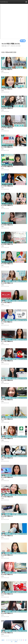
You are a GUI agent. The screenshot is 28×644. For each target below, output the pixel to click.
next (16, 641)
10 (26, 640)
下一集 (23, 41)
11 (12, 641)
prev (3, 640)
